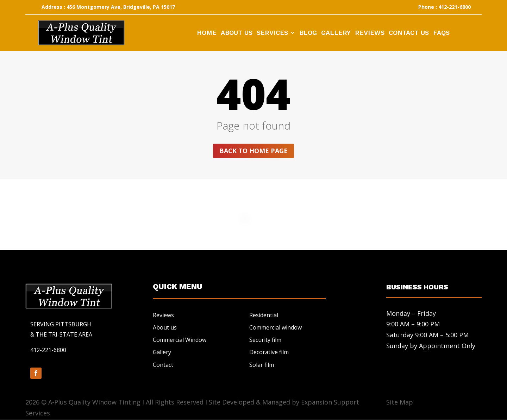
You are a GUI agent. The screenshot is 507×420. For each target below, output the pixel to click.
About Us (237, 33)
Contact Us (409, 33)
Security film (265, 340)
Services (272, 33)
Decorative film (269, 352)
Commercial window (276, 327)
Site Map (400, 402)
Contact (163, 365)
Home (207, 33)
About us (165, 327)
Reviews (370, 33)
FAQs (441, 33)
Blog (308, 33)
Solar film (262, 365)
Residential (264, 315)
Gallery (336, 33)
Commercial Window (180, 340)
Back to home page (254, 151)
